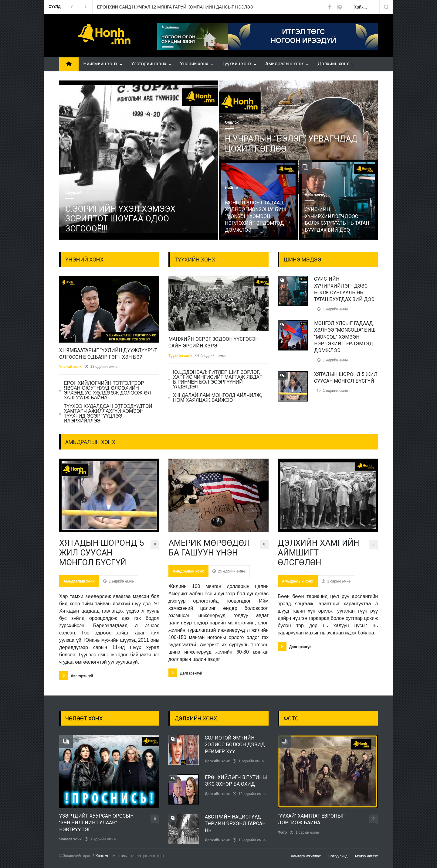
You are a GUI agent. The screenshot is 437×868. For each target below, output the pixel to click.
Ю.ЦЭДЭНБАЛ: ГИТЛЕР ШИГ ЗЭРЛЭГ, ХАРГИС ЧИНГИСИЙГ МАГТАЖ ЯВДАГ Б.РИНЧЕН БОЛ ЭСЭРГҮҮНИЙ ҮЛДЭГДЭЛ (218, 379)
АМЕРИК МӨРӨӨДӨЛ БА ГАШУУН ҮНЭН (209, 548)
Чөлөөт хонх (70, 839)
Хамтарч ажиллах (306, 856)
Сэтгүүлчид (338, 856)
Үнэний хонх (194, 64)
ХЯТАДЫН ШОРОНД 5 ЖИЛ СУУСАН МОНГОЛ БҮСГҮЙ (102, 553)
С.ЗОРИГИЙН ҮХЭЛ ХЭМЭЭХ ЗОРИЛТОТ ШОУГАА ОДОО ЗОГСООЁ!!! (120, 219)
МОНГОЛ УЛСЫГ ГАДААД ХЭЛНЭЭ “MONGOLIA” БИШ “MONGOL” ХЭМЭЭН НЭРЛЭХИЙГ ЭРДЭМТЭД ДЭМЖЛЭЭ (256, 216)
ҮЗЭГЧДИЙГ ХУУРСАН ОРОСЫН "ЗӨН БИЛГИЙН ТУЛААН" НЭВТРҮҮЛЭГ (96, 823)
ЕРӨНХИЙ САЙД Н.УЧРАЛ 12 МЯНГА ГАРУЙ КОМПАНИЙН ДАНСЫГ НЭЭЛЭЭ (175, 7)
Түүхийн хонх (237, 64)
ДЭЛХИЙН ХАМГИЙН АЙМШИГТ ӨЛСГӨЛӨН (318, 553)
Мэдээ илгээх (366, 856)
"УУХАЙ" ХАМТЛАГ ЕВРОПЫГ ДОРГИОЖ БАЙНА (311, 819)
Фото (282, 832)
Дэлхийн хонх (333, 64)
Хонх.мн (102, 856)
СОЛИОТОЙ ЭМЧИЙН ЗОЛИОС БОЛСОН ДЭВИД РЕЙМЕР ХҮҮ (235, 745)
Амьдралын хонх (285, 64)
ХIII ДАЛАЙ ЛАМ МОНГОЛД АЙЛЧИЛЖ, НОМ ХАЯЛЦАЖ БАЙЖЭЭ (218, 398)
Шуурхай (73, 193)
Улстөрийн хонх (149, 64)
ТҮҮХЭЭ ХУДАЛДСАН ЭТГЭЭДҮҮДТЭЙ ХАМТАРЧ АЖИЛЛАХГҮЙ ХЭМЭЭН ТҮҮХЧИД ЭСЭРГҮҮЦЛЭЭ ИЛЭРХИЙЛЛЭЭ (108, 413)
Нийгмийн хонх (100, 64)
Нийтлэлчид (316, 195)
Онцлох (232, 122)
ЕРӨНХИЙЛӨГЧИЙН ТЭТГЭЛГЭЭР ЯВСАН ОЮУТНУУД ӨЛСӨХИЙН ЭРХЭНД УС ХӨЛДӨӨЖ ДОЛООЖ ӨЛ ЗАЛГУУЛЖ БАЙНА (107, 390)
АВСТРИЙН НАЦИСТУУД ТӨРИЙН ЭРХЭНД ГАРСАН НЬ (235, 824)
